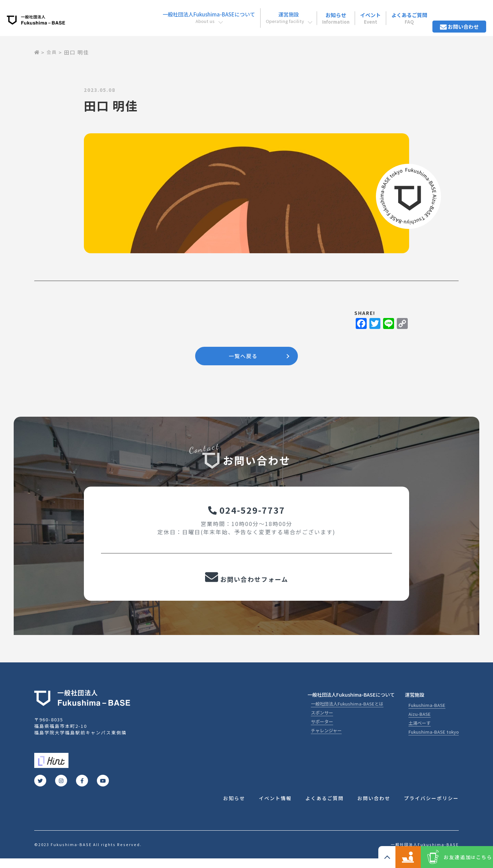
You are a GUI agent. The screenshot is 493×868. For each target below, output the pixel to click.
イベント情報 (275, 807)
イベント (365, 13)
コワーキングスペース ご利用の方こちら (380, 857)
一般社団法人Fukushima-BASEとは (347, 712)
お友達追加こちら (458, 857)
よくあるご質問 (405, 13)
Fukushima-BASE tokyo (434, 740)
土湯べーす (420, 731)
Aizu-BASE (420, 723)
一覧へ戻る (243, 357)
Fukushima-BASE (427, 714)
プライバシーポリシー (431, 807)
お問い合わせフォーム (246, 585)
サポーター (322, 730)
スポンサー (322, 721)
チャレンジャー (326, 739)
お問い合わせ (458, 13)
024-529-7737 (247, 514)
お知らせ (326, 13)
